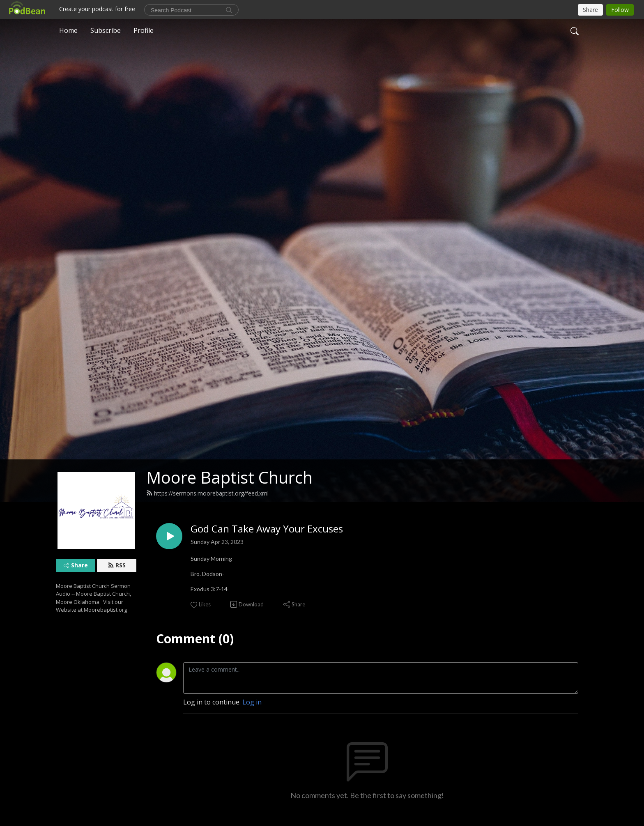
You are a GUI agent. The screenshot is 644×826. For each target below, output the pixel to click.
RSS (117, 565)
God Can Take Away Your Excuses (267, 529)
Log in (252, 702)
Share (76, 565)
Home (68, 30)
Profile (144, 30)
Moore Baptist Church (229, 477)
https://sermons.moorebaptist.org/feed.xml (207, 493)
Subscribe (106, 30)
